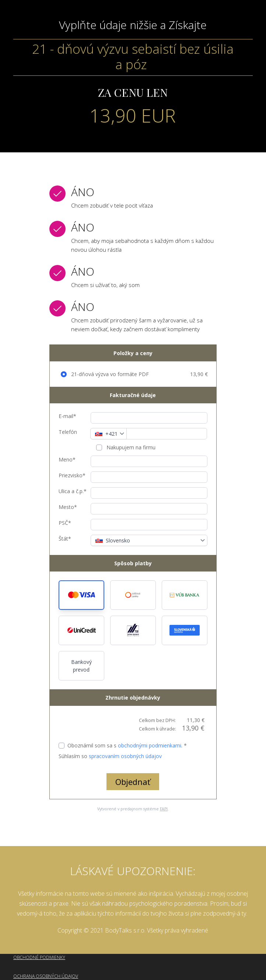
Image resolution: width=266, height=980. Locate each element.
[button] (81, 595)
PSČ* (65, 523)
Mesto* (68, 507)
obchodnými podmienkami (150, 745)
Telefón (68, 432)
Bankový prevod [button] (81, 666)
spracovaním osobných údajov (125, 756)
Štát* (65, 539)
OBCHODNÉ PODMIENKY (39, 957)
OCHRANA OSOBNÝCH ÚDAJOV (46, 976)
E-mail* (67, 416)
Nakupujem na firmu (130, 447)
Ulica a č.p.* (73, 491)
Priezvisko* (72, 475)
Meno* (67, 459)
